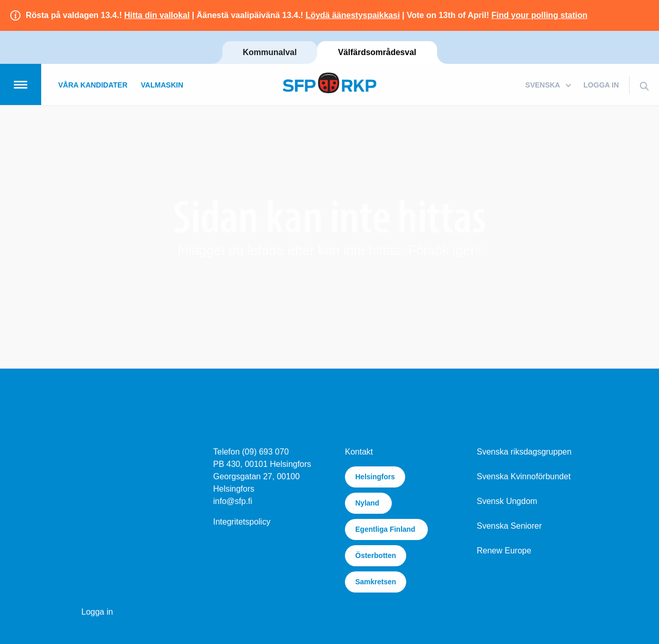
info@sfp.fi (233, 501)
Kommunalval (270, 52)
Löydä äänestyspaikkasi (352, 15)
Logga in (601, 85)
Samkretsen (376, 582)
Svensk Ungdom (507, 501)
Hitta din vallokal (157, 15)
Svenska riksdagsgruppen (524, 452)
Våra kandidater (93, 85)
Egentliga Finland (386, 529)
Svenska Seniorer (509, 526)
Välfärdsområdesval (377, 52)
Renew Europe (504, 551)
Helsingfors (375, 477)
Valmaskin (162, 85)
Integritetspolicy (242, 522)
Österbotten (376, 555)
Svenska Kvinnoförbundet (524, 476)
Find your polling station (539, 15)
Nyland (368, 503)
